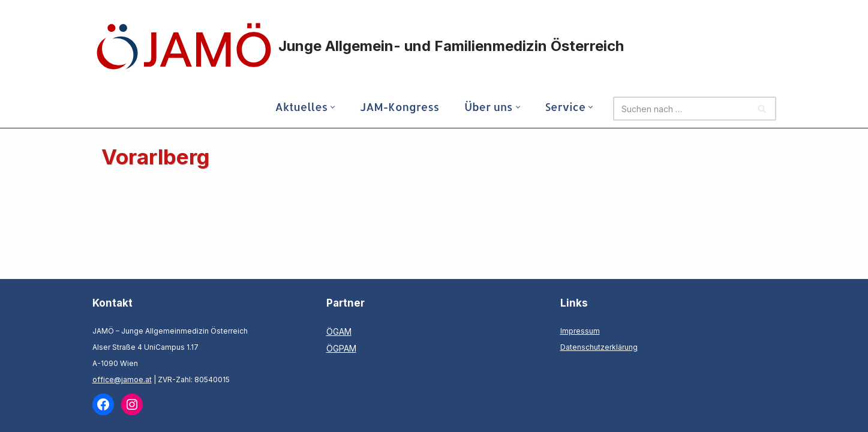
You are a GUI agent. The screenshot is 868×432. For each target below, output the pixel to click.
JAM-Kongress (400, 106)
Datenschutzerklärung (599, 347)
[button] (333, 107)
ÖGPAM (341, 348)
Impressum (580, 331)
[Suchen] (681, 109)
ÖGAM (339, 331)
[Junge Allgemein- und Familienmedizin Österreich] (360, 46)
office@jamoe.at (122, 379)
